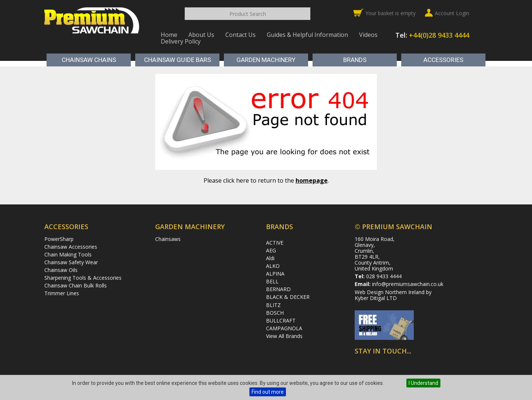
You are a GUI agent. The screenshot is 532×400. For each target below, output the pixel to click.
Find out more (268, 392)
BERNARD (278, 289)
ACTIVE (275, 243)
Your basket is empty (391, 13)
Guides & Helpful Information (307, 35)
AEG (271, 250)
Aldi (270, 258)
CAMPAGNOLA (284, 328)
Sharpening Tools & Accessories (83, 278)
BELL (272, 281)
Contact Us (241, 35)
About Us (201, 35)
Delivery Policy (181, 41)
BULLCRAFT (281, 320)
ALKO (273, 266)
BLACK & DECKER (288, 297)
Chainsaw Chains (89, 60)
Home (169, 35)
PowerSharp (59, 239)
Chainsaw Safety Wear (71, 262)
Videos (368, 35)
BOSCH (275, 313)
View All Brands (284, 336)
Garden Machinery (266, 60)
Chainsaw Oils (61, 270)
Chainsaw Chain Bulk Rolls (76, 285)
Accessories (443, 60)
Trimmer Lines (62, 293)
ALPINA (275, 274)
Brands (355, 60)
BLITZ (273, 305)
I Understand (423, 383)
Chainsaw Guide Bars (178, 60)
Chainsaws (168, 239)
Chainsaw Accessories (71, 247)
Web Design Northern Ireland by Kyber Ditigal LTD (393, 295)
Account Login (452, 13)
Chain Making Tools (68, 254)
